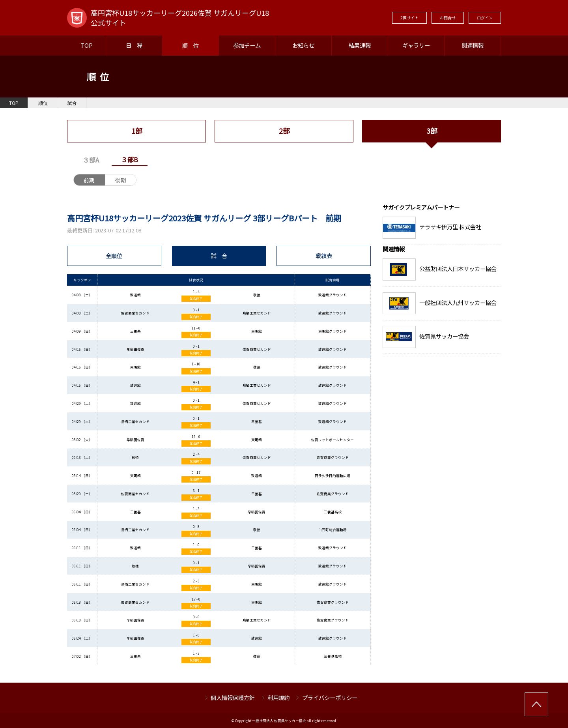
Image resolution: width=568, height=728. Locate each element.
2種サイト (409, 18)
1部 (137, 131)
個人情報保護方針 (233, 697)
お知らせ (303, 45)
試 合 (219, 255)
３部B (130, 159)
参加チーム (247, 45)
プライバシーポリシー (330, 697)
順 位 (191, 45)
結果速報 (360, 45)
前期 (89, 180)
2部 (284, 131)
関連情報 (473, 45)
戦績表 (324, 255)
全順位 (114, 255)
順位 (43, 103)
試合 (72, 103)
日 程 (134, 45)
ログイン (485, 18)
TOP (87, 45)
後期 (121, 180)
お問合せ (448, 18)
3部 (432, 131)
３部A (91, 160)
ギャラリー (416, 45)
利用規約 (278, 697)
